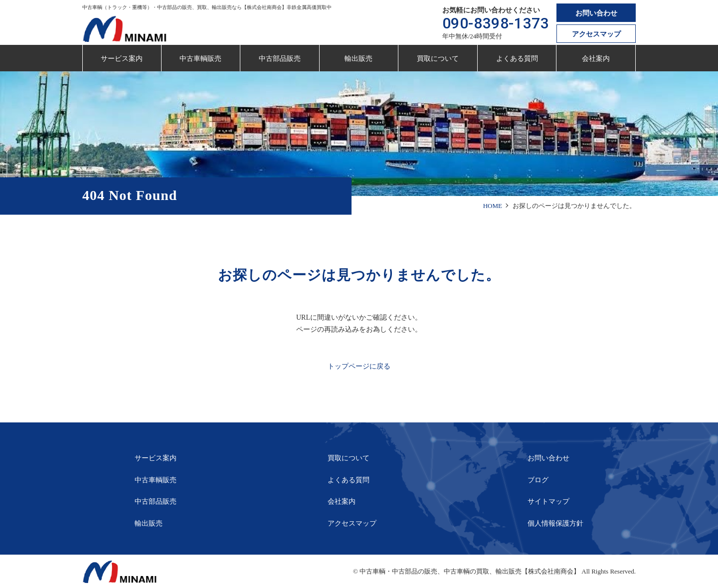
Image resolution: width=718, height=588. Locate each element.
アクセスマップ (596, 34)
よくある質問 (517, 59)
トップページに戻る (359, 366)
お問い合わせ (596, 13)
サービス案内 (122, 59)
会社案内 (596, 59)
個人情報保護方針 (555, 523)
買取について (438, 59)
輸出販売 (359, 59)
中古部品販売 (280, 59)
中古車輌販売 (200, 59)
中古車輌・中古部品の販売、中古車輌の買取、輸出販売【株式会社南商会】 (470, 571)
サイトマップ (548, 501)
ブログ (538, 480)
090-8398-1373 (496, 23)
